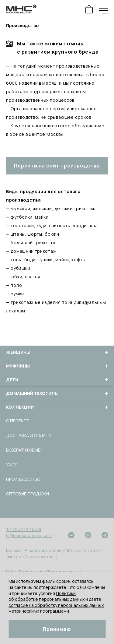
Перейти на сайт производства (57, 166)
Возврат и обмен (25, 450)
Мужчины (57, 366)
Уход (12, 465)
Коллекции (57, 407)
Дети (57, 380)
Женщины (57, 352)
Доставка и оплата (29, 435)
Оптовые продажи (28, 494)
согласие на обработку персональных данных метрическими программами (56, 608)
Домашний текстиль (57, 393)
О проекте (17, 421)
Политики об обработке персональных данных (47, 596)
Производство (23, 479)
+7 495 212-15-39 (24, 529)
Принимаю (57, 629)
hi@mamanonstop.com (29, 535)
